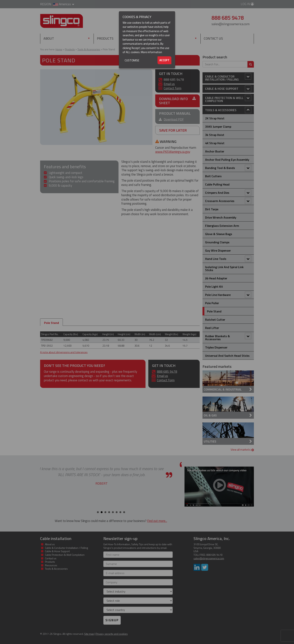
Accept (164, 60)
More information (151, 52)
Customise (132, 60)
